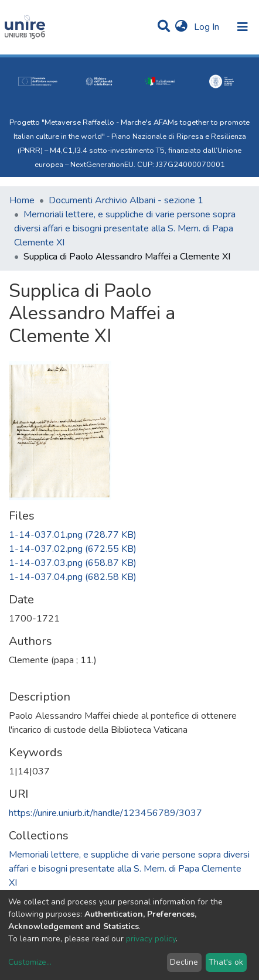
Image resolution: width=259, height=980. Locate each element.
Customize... (30, 962)
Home (22, 200)
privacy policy (151, 939)
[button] (181, 27)
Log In (208, 27)
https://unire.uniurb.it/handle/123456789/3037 (105, 813)
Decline (184, 962)
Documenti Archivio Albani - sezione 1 (126, 200)
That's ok (226, 962)
